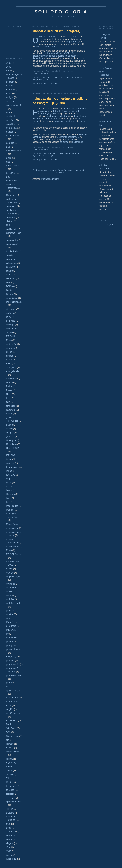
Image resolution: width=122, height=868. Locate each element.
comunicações (13, 244)
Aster (37, 47)
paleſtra (10, 614)
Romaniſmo (12, 720)
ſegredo (10, 744)
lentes (9, 486)
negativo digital (14, 577)
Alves (9, 93)
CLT (8, 225)
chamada (11, 217)
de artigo (64, 142)
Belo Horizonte (13, 151)
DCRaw (10, 286)
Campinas (11, 195)
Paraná (10, 622)
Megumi (10, 510)
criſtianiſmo (11, 263)
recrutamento (13, 702)
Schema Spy (12, 736)
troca (9, 828)
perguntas (11, 626)
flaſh (8, 402)
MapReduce (12, 506)
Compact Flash (14, 233)
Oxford (9, 595)
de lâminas (78, 142)
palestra (10, 610)
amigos (10, 97)
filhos (9, 394)
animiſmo (11, 101)
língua (9, 490)
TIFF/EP (10, 798)
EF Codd (11, 336)
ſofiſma (9, 759)
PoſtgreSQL (12, 657)
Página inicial (60, 171)
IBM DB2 (11, 455)
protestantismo (13, 675)
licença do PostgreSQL (58, 53)
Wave (9, 855)
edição (9, 332)
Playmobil (11, 638)
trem (8, 824)
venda (9, 839)
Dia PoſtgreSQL (14, 302)
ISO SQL (11, 475)
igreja (9, 459)
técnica (10, 782)
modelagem (12, 528)
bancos (10, 132)
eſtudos (10, 356)
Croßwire (11, 267)
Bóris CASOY (13, 166)
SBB (8, 732)
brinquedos (12, 181)
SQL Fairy (11, 763)
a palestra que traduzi (65, 121)
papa (9, 618)
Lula (8, 502)
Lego (9, 479)
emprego (11, 348)
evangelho (11, 368)
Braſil (9, 177)
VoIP (8, 851)
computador (12, 240)
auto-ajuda (11, 128)
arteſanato (11, 116)
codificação (12, 229)
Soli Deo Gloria (61, 12)
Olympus (11, 584)
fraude (9, 414)
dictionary (11, 309)
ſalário (9, 724)
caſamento (11, 206)
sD (8, 740)
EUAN (9, 360)
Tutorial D (11, 832)
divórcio (10, 313)
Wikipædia (11, 859)
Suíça (9, 767)
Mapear (43, 37)
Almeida (10, 86)
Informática (12, 467)
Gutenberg (11, 444)
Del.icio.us (54, 84)
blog (8, 162)
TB (8, 778)
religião (10, 709)
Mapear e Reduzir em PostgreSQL (57, 31)
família (9, 383)
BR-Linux (11, 173)
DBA (8, 282)
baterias (10, 143)
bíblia (9, 158)
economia (11, 329)
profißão (10, 660)
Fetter (9, 390)
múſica (9, 569)
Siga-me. (111, 225)
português (11, 645)
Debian (10, 290)
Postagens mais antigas (76, 170)
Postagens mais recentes (45, 170)
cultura (9, 271)
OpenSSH (11, 588)
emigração (11, 344)
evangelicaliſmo (14, 371)
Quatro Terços (13, 690)
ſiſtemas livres (13, 752)
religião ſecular (13, 713)
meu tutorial (51, 119)
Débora (10, 294)
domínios (11, 321)
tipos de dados (13, 802)
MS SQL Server (14, 554)
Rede (9, 705)
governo (10, 436)
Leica (9, 483)
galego (9, 425)
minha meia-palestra (57, 116)
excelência (11, 379)
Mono (9, 550)
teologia (10, 794)
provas (9, 683)
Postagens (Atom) (50, 179)
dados (9, 275)
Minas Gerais (13, 524)
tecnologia (11, 786)
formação (11, 406)
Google (10, 433)
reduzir (52, 37)
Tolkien (10, 809)
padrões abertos (14, 603)
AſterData (11, 120)
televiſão (10, 790)
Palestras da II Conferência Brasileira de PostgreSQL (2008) (60, 101)
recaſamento (12, 698)
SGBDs (10, 748)
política (10, 642)
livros (9, 498)
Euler (9, 364)
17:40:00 (70, 147)
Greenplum (12, 440)
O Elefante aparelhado (68, 137)
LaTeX (70, 139)
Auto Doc (11, 124)
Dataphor (11, 279)
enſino (9, 352)
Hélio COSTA (13, 448)
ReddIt (35, 84)
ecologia (10, 325)
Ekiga (9, 340)
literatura (10, 494)
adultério (10, 82)
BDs (8, 147)
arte (8, 112)
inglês (9, 471)
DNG (9, 317)
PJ (7, 634)
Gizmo (9, 429)
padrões (10, 599)
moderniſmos (13, 546)
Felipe (9, 386)
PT (8, 687)
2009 (9, 67)
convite (10, 255)
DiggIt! (44, 84)
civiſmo (10, 221)
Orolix (9, 592)
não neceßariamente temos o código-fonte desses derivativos (55, 56)
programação (13, 664)
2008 (9, 63)
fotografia (11, 410)
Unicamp (11, 836)
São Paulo (11, 728)
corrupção (11, 259)
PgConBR (11, 630)
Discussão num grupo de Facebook (105, 71)
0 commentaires (41, 74)
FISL (8, 398)
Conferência (12, 251)
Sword (9, 771)
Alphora (10, 90)
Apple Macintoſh (14, 105)
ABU (8, 71)
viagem (10, 843)
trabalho (10, 813)
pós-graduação (14, 649)
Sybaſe (10, 774)
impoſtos (10, 463)
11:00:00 (70, 71)
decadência (12, 298)
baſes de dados (14, 136)
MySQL (10, 573)
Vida (8, 847)
